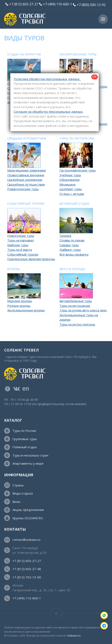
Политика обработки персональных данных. (47, 79)
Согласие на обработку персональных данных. (48, 111)
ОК (94, 77)
